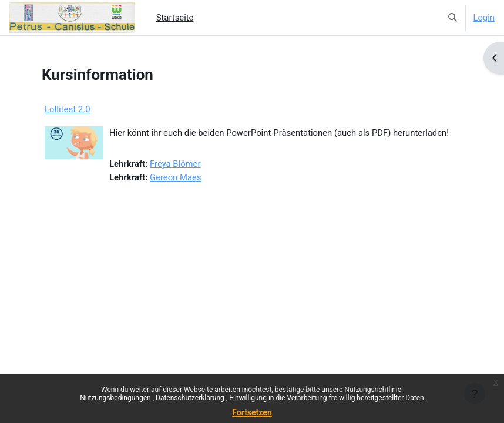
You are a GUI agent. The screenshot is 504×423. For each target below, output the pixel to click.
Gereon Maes (176, 177)
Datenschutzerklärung (191, 398)
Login (484, 18)
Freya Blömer (175, 164)
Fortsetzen (252, 412)
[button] (453, 18)
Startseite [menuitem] (175, 18)
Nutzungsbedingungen (116, 398)
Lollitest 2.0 (68, 109)
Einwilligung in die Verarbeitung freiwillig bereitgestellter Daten (327, 398)
